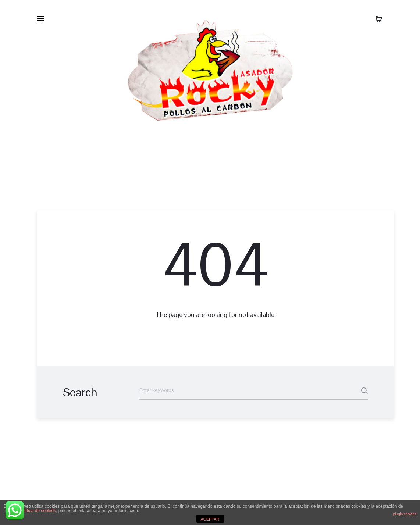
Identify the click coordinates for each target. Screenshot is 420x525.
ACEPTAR (210, 519)
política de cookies (38, 511)
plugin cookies (405, 514)
